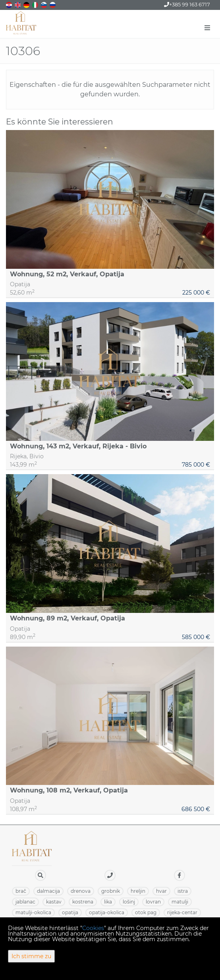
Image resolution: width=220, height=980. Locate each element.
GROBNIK (111, 891)
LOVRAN (153, 902)
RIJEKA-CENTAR (182, 912)
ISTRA (183, 891)
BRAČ (21, 891)
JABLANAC (25, 902)
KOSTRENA (83, 902)
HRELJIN (138, 891)
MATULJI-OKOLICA (33, 912)
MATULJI (180, 902)
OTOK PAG (146, 912)
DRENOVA (81, 891)
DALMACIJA (48, 891)
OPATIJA (70, 912)
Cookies (93, 928)
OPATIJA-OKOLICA (107, 912)
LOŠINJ (129, 902)
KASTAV (54, 902)
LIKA (108, 902)
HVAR (161, 891)
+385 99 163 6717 (187, 4)
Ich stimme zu (31, 956)
